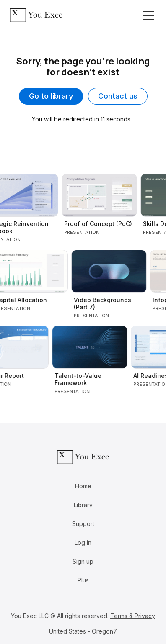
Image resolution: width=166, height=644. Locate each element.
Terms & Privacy (133, 616)
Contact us (118, 96)
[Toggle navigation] (149, 15)
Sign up (83, 561)
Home (83, 486)
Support (83, 524)
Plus (83, 580)
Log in (83, 543)
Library (83, 505)
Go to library (51, 96)
